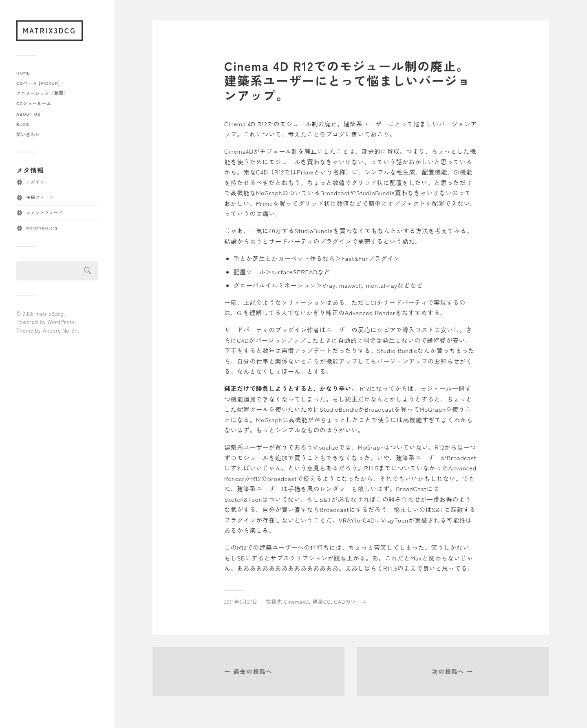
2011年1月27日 (241, 601)
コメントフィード (44, 213)
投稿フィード (40, 197)
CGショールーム (34, 103)
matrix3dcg (50, 30)
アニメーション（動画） (42, 93)
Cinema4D (296, 601)
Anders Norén (60, 330)
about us (28, 114)
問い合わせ (28, 134)
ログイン (35, 182)
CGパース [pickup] (38, 83)
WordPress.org (42, 228)
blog (23, 124)
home (23, 73)
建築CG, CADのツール (340, 601)
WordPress (61, 322)
